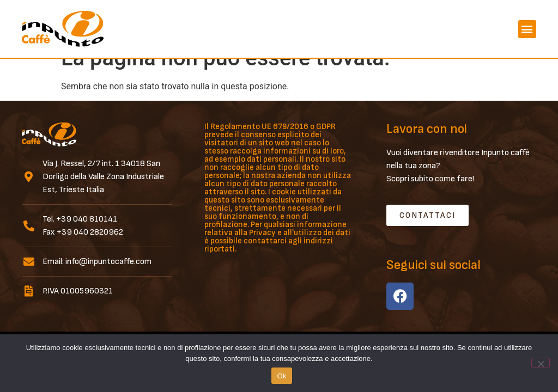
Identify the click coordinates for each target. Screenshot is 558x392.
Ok (281, 376)
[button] (527, 29)
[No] (541, 363)
